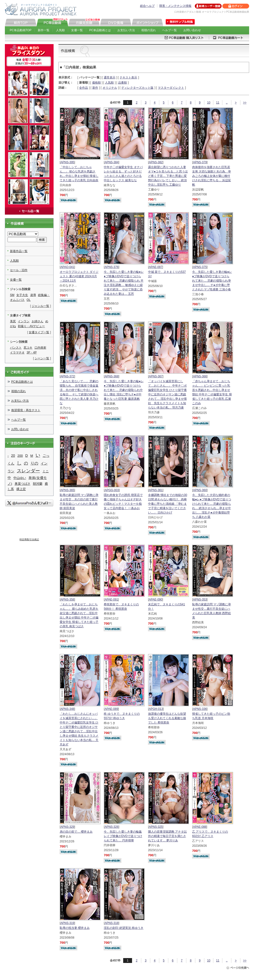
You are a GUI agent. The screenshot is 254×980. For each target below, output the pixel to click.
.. (227, 103)
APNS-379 (200, 162)
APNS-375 (200, 267)
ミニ (46, 471)
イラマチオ (17, 352)
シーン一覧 (42, 358)
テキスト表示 (128, 77)
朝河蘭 (38, 484)
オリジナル (110, 88)
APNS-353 (200, 599)
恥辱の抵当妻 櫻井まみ (75, 928)
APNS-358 (67, 599)
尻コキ (28, 348)
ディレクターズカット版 (137, 88)
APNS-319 (67, 923)
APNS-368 (112, 376)
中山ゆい (20, 478)
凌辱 (33, 295)
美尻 (13, 321)
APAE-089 (111, 709)
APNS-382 (156, 162)
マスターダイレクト (171, 88)
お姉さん (38, 321)
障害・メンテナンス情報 (175, 6)
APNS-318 (112, 923)
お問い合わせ (192, 30)
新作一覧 (44, 30)
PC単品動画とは (100, 30)
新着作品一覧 (19, 251)
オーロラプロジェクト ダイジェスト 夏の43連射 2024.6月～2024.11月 (79, 276)
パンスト (16, 348)
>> (245, 103)
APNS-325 (156, 827)
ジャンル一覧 (40, 306)
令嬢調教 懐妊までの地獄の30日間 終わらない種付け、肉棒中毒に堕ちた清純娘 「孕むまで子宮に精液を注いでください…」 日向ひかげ (168, 504)
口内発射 (40, 348)
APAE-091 (111, 599)
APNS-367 (156, 376)
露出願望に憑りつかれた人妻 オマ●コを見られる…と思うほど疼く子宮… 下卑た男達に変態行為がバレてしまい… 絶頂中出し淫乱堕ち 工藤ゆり (168, 176)
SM (12, 295)
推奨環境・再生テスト (26, 410)
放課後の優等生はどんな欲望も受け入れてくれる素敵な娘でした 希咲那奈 (167, 718)
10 (209, 103)
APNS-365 (67, 490)
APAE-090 (155, 599)
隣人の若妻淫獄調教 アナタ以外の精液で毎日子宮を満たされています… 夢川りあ (167, 836)
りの (34, 463)
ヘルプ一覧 (169, 30)
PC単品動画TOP (21, 30)
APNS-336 (200, 709)
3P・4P (32, 352)
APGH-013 (156, 709)
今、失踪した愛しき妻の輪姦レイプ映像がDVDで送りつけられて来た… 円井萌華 (123, 836)
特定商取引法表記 (29, 539)
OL (28, 300)
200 (20, 456)
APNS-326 (112, 827)
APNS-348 (67, 709)
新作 (95, 88)
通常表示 (110, 77)
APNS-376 (112, 267)
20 (13, 456)
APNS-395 (67, 162)
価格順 (96, 83)
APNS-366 (200, 376)
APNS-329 (67, 827)
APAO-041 (67, 267)
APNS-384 (112, 162)
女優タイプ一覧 (39, 332)
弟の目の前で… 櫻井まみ (76, 832)
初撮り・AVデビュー (31, 326)
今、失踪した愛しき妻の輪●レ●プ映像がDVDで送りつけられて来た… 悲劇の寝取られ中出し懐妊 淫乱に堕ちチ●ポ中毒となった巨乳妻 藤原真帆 (124, 390)
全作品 (84, 88)
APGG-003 (112, 490)
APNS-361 (156, 490)
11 (218, 103)
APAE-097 (155, 267)
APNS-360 (200, 490)
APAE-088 (200, 827)
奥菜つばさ (23, 484)
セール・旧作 (19, 270)
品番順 (122, 83)
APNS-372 (67, 376)
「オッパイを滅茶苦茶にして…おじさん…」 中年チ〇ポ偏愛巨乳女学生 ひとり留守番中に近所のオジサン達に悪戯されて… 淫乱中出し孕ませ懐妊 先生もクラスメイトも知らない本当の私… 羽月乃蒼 (167, 394)
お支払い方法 (126, 30)
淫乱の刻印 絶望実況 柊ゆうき (124, 928)
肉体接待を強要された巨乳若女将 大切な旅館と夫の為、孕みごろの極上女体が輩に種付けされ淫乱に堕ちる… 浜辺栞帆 (212, 176)
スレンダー (28, 471)
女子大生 (22, 295)
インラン (24, 321)
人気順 (60, 30)
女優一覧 (77, 30)
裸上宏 (21, 489)
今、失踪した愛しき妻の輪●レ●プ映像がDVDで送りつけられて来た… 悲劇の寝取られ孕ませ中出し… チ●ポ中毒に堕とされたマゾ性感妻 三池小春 (212, 281)
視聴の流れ (149, 30)
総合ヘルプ (147, 6)
